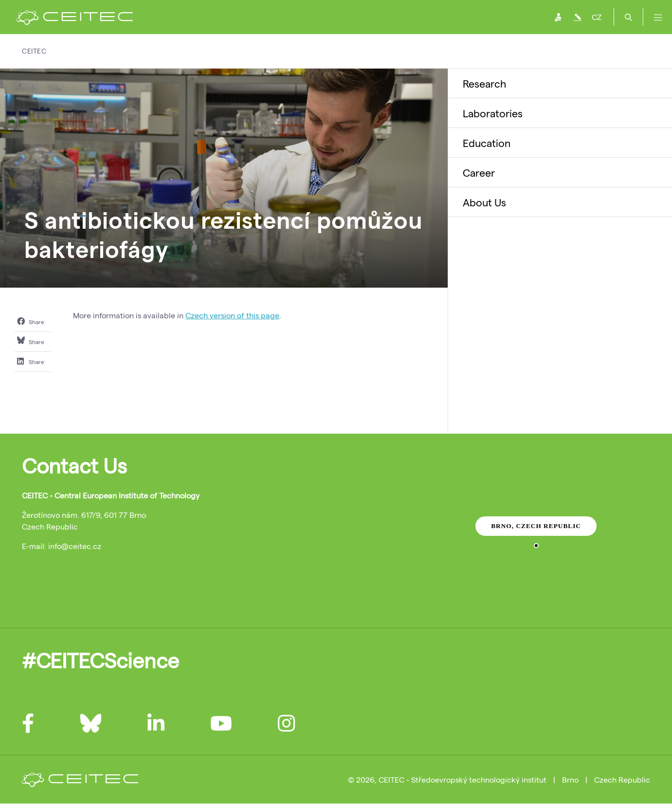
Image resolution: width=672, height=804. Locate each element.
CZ (597, 17)
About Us (484, 202)
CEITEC (34, 51)
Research (484, 83)
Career (479, 172)
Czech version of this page (232, 315)
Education (487, 143)
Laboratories (493, 113)
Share (31, 321)
